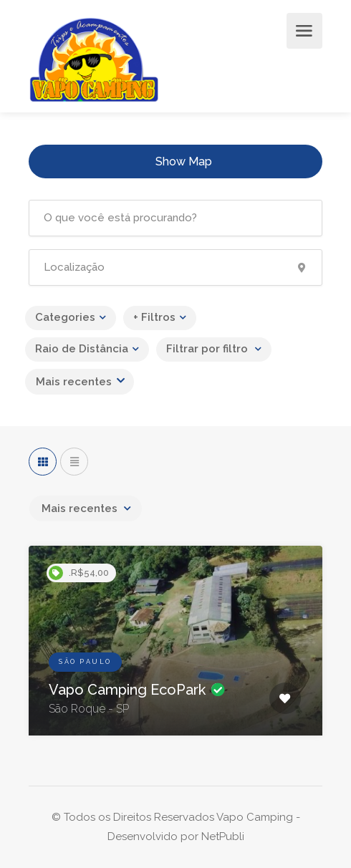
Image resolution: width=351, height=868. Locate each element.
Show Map (184, 161)
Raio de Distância (82, 349)
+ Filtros (154, 317)
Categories (65, 317)
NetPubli (223, 836)
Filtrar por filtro (208, 349)
